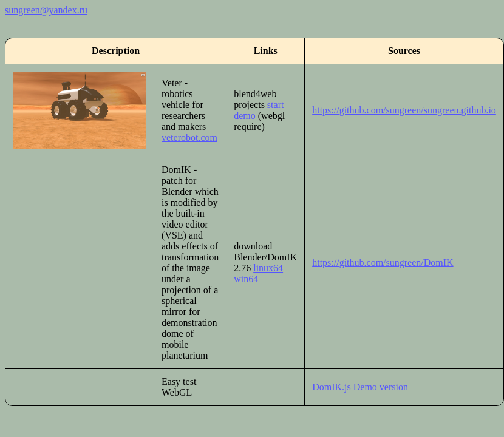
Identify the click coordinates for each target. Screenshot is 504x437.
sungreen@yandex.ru (46, 10)
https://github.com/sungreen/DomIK (383, 263)
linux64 (268, 268)
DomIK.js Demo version (360, 387)
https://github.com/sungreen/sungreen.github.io (404, 110)
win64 (246, 279)
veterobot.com (189, 137)
